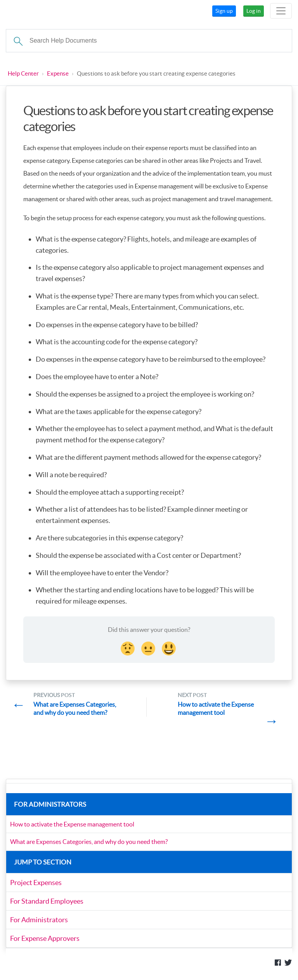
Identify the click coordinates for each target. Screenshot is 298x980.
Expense (58, 73)
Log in (254, 11)
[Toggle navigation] (281, 11)
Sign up (224, 11)
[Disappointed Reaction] (128, 647)
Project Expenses (36, 883)
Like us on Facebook (278, 963)
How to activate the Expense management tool (72, 824)
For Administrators (39, 920)
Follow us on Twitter (288, 963)
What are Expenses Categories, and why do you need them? (89, 842)
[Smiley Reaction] (170, 647)
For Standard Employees (47, 901)
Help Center (23, 73)
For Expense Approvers (45, 938)
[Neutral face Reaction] (149, 647)
